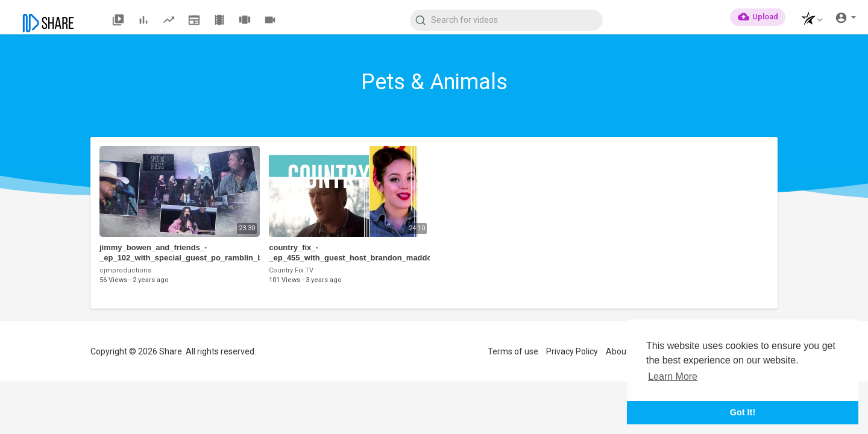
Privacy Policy (572, 351)
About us (623, 351)
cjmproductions (125, 270)
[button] (809, 20)
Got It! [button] (743, 412)
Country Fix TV (291, 270)
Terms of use (513, 351)
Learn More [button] (673, 376)
